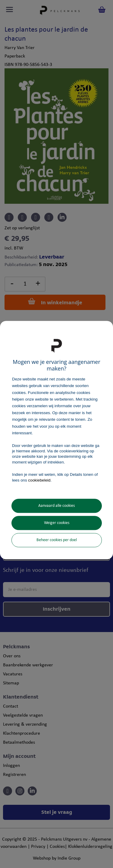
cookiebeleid (39, 480)
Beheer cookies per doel (57, 540)
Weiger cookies (57, 523)
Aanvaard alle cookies (56, 506)
